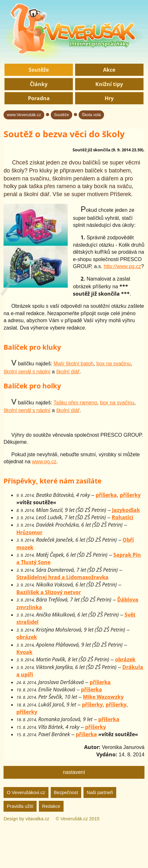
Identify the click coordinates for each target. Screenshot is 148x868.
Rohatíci (122, 517)
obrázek (27, 637)
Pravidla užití (20, 806)
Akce (109, 70)
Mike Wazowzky (103, 697)
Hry (109, 98)
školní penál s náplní (27, 372)
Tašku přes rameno (75, 403)
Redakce (51, 806)
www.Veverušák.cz (24, 115)
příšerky (130, 495)
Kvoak (24, 652)
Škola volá (91, 115)
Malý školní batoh (74, 364)
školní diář (68, 372)
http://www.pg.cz (122, 266)
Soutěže (39, 70)
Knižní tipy (109, 84)
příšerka (106, 495)
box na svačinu (113, 364)
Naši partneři (100, 792)
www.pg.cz (44, 462)
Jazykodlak (126, 510)
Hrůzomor (29, 532)
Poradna (39, 98)
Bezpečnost (66, 792)
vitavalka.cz (37, 819)
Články (39, 84)
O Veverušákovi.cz (26, 792)
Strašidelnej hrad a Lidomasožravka (62, 577)
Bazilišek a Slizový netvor (49, 592)
